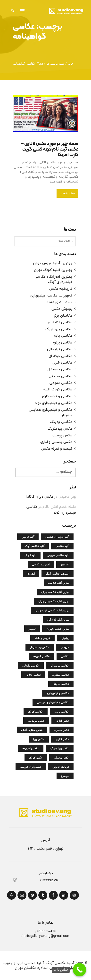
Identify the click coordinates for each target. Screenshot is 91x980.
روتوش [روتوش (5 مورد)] (65, 638)
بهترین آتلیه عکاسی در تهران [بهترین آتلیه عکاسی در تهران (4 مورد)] (54, 601)
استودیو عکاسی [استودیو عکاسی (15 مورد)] (41, 564)
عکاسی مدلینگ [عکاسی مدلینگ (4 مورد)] (61, 684)
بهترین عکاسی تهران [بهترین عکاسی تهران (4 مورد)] (58, 629)
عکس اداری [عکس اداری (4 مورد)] (62, 721)
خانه (71, 63)
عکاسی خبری (62, 362)
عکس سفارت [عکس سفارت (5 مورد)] (62, 730)
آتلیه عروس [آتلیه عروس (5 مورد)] (28, 537)
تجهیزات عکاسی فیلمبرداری (51, 295)
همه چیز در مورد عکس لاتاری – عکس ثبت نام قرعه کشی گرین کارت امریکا (50, 149)
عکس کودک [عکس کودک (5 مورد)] (36, 758)
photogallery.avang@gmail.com (45, 936)
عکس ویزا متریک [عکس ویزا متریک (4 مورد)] (60, 748)
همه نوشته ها (55, 63)
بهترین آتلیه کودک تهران (53, 270)
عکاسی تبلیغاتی (60, 349)
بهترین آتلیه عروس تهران (53, 263)
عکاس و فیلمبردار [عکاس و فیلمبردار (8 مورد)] (40, 647)
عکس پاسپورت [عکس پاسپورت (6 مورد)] (31, 748)
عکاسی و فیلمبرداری (57, 396)
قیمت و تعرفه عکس (57, 448)
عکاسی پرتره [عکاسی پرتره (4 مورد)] (62, 712)
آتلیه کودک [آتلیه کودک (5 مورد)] (30, 555)
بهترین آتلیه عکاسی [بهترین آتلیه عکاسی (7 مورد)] (59, 583)
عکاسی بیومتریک (59, 329)
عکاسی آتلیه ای (60, 322)
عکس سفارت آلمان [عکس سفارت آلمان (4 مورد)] (32, 730)
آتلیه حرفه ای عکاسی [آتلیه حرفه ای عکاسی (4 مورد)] (57, 537)
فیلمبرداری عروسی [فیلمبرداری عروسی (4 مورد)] (31, 767)
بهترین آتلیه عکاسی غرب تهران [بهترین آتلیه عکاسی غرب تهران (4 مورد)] (52, 610)
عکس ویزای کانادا (40, 496)
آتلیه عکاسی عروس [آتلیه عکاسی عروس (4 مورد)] (58, 555)
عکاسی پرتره (62, 342)
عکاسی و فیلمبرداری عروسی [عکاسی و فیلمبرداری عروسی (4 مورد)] (53, 702)
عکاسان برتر (63, 315)
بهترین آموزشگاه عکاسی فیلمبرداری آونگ (53, 279)
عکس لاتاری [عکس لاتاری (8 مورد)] (62, 739)
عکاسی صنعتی (60, 376)
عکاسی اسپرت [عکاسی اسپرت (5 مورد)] (41, 656)
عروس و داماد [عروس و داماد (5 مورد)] (42, 638)
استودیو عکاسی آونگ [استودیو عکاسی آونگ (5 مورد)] (58, 574)
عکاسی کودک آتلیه (58, 389)
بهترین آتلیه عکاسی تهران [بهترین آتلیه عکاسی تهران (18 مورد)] (55, 592)
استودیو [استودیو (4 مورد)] (65, 564)
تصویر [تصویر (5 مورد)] (32, 629)
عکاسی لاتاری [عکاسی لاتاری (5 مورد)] (33, 675)
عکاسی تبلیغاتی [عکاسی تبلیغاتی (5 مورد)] (31, 666)
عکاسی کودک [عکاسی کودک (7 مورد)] (36, 712)
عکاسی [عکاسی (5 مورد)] (65, 656)
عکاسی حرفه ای (60, 356)
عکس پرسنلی (62, 435)
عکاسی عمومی (61, 383)
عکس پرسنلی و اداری (56, 442)
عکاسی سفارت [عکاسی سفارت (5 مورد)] (61, 675)
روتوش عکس (62, 309)
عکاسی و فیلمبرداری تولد (53, 403)
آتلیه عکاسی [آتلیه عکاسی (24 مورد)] (62, 546)
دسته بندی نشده (59, 302)
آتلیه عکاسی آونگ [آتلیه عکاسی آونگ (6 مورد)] (35, 546)
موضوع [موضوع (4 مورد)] (65, 776)
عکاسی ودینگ (61, 422)
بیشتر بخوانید (67, 194)
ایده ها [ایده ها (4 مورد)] (31, 574)
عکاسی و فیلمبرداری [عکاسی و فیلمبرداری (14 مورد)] (58, 693)
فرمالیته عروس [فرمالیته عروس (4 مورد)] (61, 767)
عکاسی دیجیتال (60, 369)
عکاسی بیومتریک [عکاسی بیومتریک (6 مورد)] (60, 666)
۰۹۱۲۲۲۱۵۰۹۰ (49, 880)
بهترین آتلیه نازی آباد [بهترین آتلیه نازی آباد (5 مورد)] (58, 620)
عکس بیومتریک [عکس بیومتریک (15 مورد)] (36, 721)
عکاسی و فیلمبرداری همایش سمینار (50, 412)
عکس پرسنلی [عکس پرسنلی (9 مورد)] (61, 758)
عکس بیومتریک (60, 428)
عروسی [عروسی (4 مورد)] (65, 647)
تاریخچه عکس (61, 289)
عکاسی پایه (63, 335)
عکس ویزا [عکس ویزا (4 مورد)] (39, 739)
